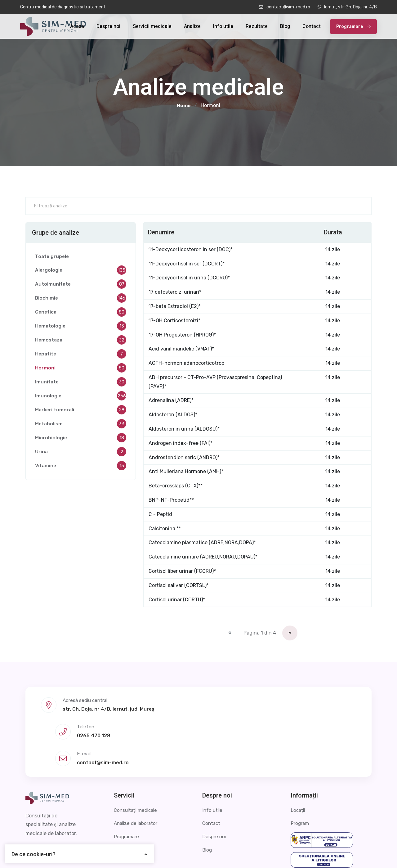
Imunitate (81, 383)
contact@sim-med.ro (285, 7)
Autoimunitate (81, 286)
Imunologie (81, 397)
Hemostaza (81, 341)
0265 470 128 (207, 715)
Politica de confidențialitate (288, 854)
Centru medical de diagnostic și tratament (63, 7)
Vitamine (81, 467)
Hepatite (81, 355)
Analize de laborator (137, 780)
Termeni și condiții (350, 854)
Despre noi (108, 26)
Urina (81, 453)
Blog (285, 26)
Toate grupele (53, 258)
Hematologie (81, 328)
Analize (192, 26)
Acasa (77, 26)
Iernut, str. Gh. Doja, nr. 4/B (347, 7)
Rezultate (257, 26)
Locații (298, 767)
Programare (353, 27)
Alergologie (81, 272)
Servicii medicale (152, 26)
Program (301, 780)
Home (184, 106)
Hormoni (81, 369)
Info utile (223, 26)
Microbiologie (81, 439)
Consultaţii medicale (137, 767)
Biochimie (81, 300)
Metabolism (81, 425)
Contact (312, 26)
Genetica (81, 314)
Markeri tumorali (81, 411)
